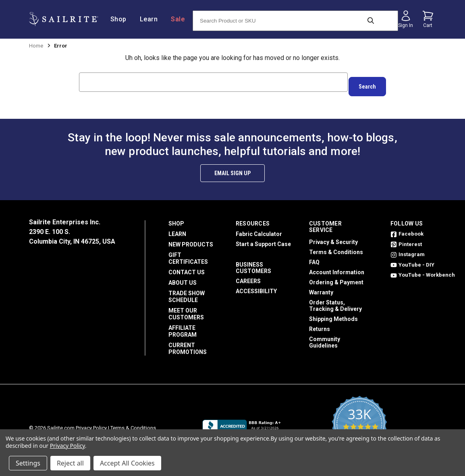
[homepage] (63, 19)
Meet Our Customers (186, 309)
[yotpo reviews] (359, 424)
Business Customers (253, 263)
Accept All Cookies (127, 463)
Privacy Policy (91, 423)
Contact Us (187, 268)
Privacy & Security (333, 238)
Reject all (70, 463)
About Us (183, 278)
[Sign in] (406, 19)
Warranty (321, 288)
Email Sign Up (232, 169)
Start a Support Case (263, 240)
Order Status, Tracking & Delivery (335, 301)
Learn (177, 230)
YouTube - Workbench (423, 270)
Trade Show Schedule (187, 292)
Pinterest (406, 240)
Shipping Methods (333, 315)
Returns (320, 325)
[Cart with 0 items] (428, 19)
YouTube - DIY (412, 260)
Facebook (407, 229)
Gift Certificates (188, 254)
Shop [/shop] (121, 19)
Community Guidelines (325, 338)
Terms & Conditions (336, 248)
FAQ (314, 258)
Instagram (408, 250)
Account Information (337, 268)
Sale (178, 19)
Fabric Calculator (259, 230)
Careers (248, 277)
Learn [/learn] (152, 19)
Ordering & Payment (336, 278)
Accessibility (256, 287)
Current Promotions (188, 344)
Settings (28, 463)
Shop (176, 219)
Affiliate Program (183, 327)
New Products (191, 240)
